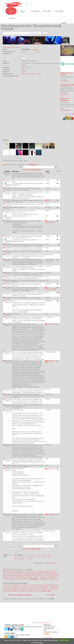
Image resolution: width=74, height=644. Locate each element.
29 (21, 559)
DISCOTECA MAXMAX (17, 573)
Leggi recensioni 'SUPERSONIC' (13, 158)
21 (37, 557)
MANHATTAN (54, 575)
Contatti (11, 18)
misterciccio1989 (51, 288)
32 (29, 559)
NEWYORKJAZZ (19, 577)
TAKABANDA (44, 579)
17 (26, 557)
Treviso (23, 70)
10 (44, 555)
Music (23, 11)
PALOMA (6, 579)
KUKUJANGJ (17, 575)
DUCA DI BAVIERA (31, 573)
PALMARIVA (52, 577)
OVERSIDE (43, 577)
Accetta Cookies (64, 640)
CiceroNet (59, 11)
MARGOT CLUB (8, 577)
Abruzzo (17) (7, 585)
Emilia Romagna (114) (51, 585)
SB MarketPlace (66, 110)
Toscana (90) (53, 589)
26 (51, 557)
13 (15, 557)
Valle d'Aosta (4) (35, 591)
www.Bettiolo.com (46, 623)
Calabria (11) (27, 585)
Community (35, 11)
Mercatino (47, 11)
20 (34, 557)
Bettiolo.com (65, 94)
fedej (48, 200)
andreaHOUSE (50, 222)
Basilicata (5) (17, 585)
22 (40, 557)
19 (32, 557)
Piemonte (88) (16, 589)
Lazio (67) (24, 587)
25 (48, 557)
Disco (11, 11)
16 (23, 557)
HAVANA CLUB (51, 573)
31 (26, 559)
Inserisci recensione (11, 167)
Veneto (23, 72)
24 (45, 557)
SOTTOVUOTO (23, 579)
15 (21, 557)
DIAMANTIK (47, 571)
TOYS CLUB (54, 579)
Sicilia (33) (44, 589)
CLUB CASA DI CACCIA (34, 571)
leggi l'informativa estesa (51, 640)
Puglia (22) (25, 589)
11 (47, 555)
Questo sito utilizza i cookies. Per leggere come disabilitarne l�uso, (24, 640)
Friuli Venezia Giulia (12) (11, 587)
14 (18, 557)
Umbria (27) (24, 591)
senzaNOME (50, 324)
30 (23, 559)
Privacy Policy (48, 637)
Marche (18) (54, 587)
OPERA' (36, 577)
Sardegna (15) (35, 589)
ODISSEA (29, 577)
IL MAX (10, 575)
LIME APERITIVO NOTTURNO (32, 575)
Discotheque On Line (12, 47)
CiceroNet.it (64, 81)
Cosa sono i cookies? (37, 643)
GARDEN (41, 573)
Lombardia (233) (43, 587)
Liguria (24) (32, 587)
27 (15, 559)
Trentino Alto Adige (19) (11, 591)
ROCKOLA (13, 579)
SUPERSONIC (32, 165)
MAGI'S (45, 575)
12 (49, 555)
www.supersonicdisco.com (30, 74)
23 (43, 557)
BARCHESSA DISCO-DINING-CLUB (14, 571)
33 (31, 559)
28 (18, 559)
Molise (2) (6, 589)
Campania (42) (37, 585)
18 (29, 557)
